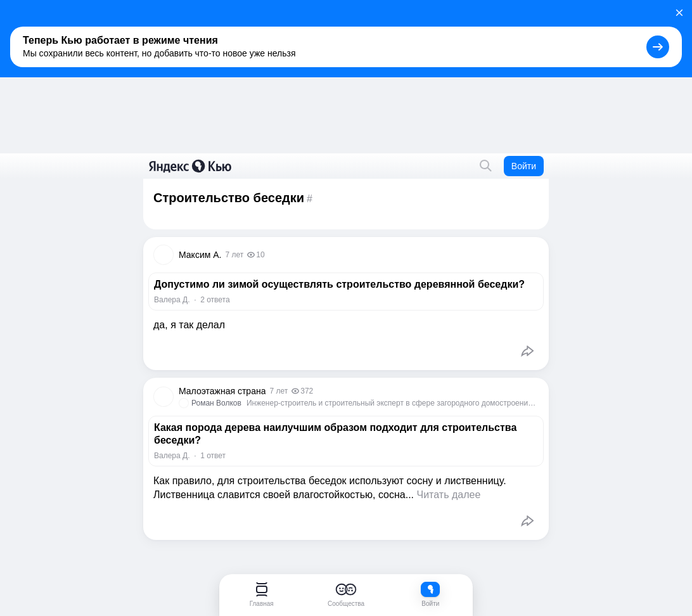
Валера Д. (172, 300)
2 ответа (215, 300)
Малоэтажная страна (222, 391)
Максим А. (200, 255)
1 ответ (213, 456)
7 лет (234, 255)
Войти (524, 166)
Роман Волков (216, 403)
